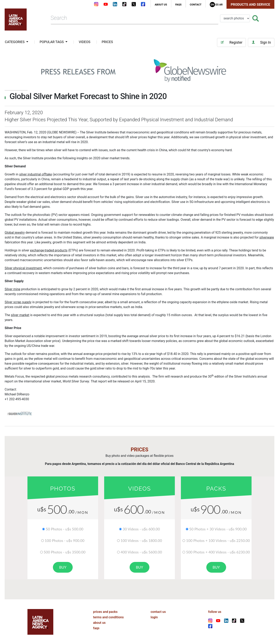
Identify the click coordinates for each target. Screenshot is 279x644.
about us (161, 5)
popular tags (52, 42)
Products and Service (250, 4)
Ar (221, 5)
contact (196, 5)
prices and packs (105, 611)
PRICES (107, 42)
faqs (178, 5)
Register (231, 42)
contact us (158, 611)
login (154, 617)
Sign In (261, 42)
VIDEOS (84, 42)
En (212, 5)
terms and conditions (108, 617)
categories (15, 42)
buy (63, 567)
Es (217, 5)
